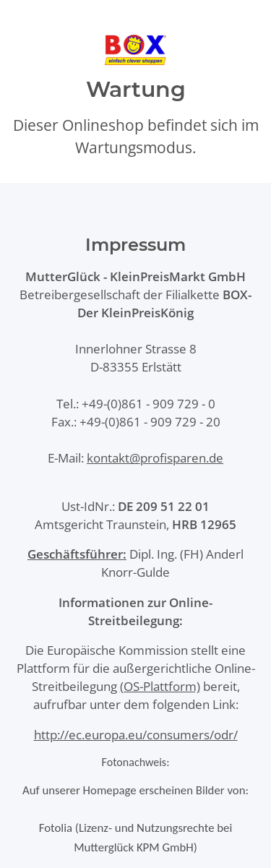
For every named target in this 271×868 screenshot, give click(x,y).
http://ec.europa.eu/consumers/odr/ (136, 735)
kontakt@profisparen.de (155, 458)
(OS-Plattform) (160, 686)
